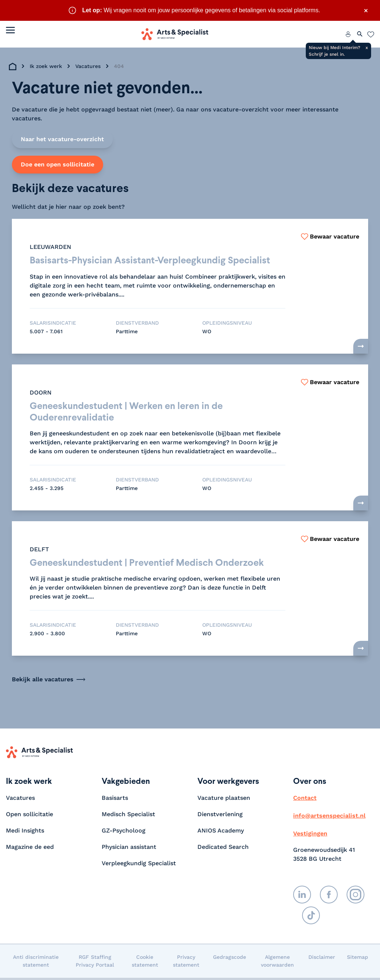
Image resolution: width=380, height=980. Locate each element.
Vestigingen (310, 836)
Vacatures (88, 66)
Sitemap (358, 959)
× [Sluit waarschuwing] (366, 10)
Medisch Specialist (128, 816)
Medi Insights (25, 833)
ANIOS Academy (221, 833)
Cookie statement (145, 963)
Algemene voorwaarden (277, 963)
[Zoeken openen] (360, 34)
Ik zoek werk (46, 66)
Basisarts (115, 800)
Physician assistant (129, 849)
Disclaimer (322, 959)
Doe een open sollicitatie (58, 164)
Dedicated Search (223, 849)
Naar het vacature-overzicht (62, 139)
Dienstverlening (220, 816)
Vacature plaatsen (224, 800)
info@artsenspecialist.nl (329, 818)
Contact (305, 800)
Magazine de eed (30, 849)
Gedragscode (230, 959)
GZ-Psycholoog (124, 833)
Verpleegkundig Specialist (139, 865)
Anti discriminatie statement (36, 963)
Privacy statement (186, 963)
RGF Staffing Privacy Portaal (95, 963)
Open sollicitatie (30, 816)
